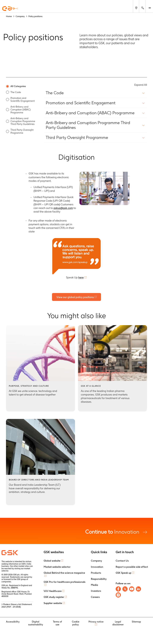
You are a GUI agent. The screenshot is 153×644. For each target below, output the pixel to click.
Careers (95, 597)
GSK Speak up (123, 573)
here (81, 277)
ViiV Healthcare (53, 591)
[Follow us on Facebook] (118, 589)
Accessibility (13, 622)
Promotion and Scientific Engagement (23, 99)
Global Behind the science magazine (64, 573)
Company (96, 561)
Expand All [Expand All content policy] (141, 85)
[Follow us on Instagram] (118, 595)
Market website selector (57, 567)
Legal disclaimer (118, 623)
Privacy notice (96, 622)
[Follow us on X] (125, 589)
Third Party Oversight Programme (22, 131)
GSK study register (54, 597)
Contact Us (122, 561)
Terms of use (57, 623)
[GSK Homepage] (10, 9)
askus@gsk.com (63, 208)
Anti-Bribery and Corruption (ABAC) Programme (21, 110)
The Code (16, 92)
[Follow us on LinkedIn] (138, 589)
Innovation (116, 532)
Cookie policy (76, 623)
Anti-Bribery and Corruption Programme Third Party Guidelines (23, 121)
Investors (96, 591)
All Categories (18, 86)
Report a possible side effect (132, 567)
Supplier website (53, 603)
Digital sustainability (36, 623)
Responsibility (99, 579)
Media (94, 585)
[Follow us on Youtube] (132, 589)
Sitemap (136, 622)
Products (96, 573)
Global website (52, 561)
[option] (21, 86)
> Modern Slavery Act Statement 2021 (17, 606)
